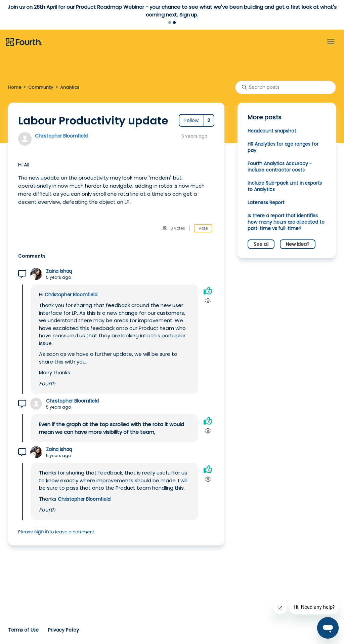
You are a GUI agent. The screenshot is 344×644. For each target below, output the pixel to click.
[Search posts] (286, 87)
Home (15, 87)
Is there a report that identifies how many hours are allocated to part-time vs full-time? (286, 222)
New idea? (298, 244)
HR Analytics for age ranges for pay (283, 147)
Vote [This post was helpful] (203, 228)
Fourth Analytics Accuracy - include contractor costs (280, 167)
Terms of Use (23, 630)
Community (41, 87)
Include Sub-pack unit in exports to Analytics (285, 186)
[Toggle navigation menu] (331, 42)
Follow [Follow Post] (191, 120)
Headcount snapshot (272, 131)
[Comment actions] (208, 301)
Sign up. (189, 15)
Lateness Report (266, 202)
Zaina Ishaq (59, 271)
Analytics (70, 87)
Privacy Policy (63, 630)
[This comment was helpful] (208, 291)
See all (261, 244)
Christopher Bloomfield (61, 136)
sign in (41, 532)
